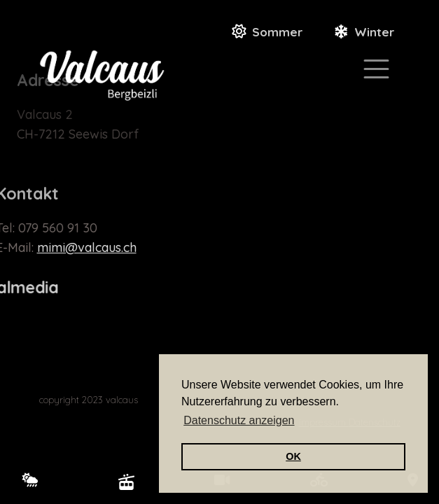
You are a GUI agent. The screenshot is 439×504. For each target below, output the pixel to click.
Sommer (277, 32)
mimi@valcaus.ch (72, 247)
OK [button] (293, 456)
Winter (374, 32)
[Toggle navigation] (376, 69)
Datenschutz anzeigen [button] (239, 420)
